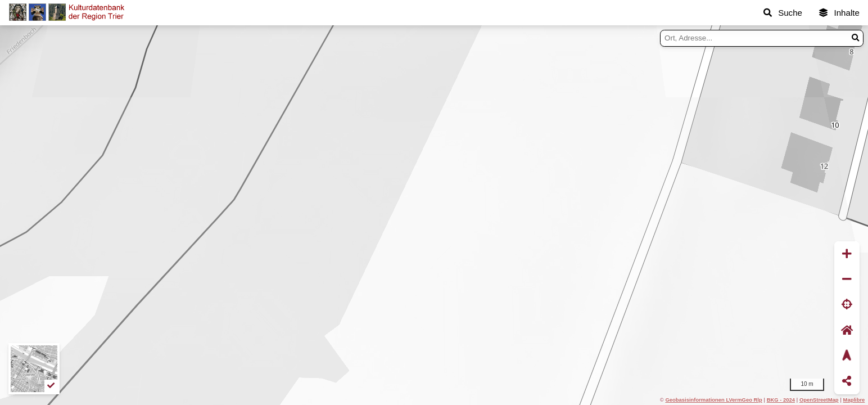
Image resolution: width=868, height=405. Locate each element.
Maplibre (854, 400)
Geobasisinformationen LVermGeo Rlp (713, 400)
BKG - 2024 (781, 400)
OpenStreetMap (819, 400)
